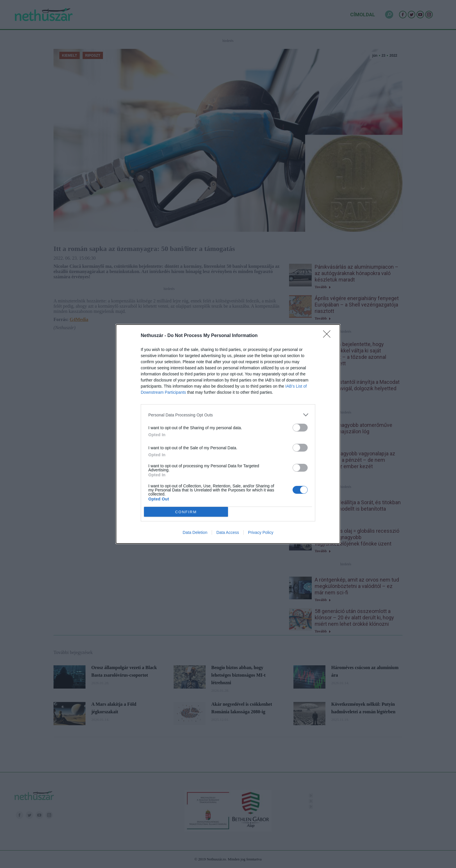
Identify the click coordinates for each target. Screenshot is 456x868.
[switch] (300, 428)
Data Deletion (195, 532)
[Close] (329, 336)
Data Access (228, 532)
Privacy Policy (261, 532)
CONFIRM (186, 512)
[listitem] (228, 415)
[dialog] (228, 434)
